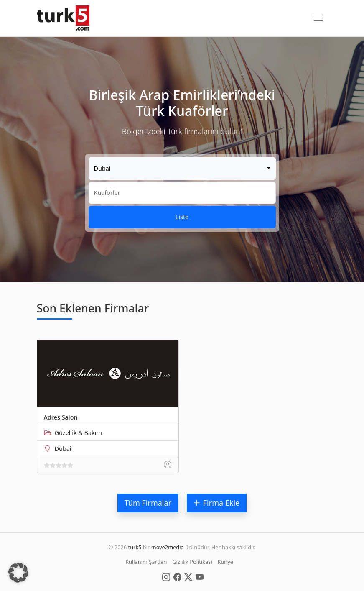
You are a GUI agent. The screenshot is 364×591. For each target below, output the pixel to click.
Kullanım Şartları (146, 562)
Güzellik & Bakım (78, 433)
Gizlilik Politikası (192, 562)
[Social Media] (166, 576)
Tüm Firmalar (148, 503)
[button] (18, 573)
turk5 (135, 547)
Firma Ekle (217, 503)
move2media (168, 547)
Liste (182, 217)
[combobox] (182, 169)
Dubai (63, 449)
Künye (225, 562)
